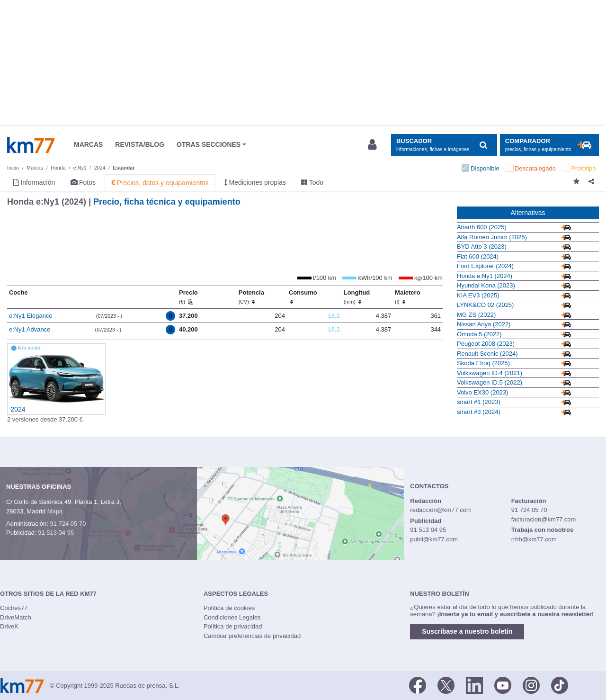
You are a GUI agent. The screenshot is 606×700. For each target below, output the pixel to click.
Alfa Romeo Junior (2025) (492, 237)
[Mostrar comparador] (549, 145)
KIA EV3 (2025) (478, 295)
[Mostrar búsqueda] (444, 145)
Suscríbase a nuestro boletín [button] (467, 631)
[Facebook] (418, 685)
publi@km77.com (434, 539)
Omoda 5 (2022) (479, 334)
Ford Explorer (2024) (485, 266)
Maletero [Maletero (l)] (407, 297)
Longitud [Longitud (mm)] (357, 297)
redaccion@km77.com (441, 510)
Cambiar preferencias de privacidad (252, 636)
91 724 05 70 (68, 524)
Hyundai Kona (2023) (486, 285)
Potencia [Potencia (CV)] (251, 297)
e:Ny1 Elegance (31, 316)
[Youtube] (503, 685)
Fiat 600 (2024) (478, 256)
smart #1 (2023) (479, 402)
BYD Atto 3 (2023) (482, 247)
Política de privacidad (233, 626)
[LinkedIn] (474, 685)
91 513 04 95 (56, 533)
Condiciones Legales (232, 617)
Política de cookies (229, 608)
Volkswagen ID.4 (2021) (490, 373)
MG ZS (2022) (476, 315)
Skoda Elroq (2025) (483, 363)
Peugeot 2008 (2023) (486, 344)
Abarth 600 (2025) (482, 227)
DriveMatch (16, 617)
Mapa (55, 511)
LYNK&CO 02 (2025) (485, 305)
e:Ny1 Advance (30, 329)
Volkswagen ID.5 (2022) (490, 382)
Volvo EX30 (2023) (482, 392)
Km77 (31, 145)
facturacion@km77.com (544, 519)
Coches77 (14, 608)
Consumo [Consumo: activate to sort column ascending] (303, 297)
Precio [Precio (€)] (188, 297)
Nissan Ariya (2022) (484, 324)
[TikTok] (560, 685)
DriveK (9, 626)
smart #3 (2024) (479, 412)
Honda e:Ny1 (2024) (485, 276)
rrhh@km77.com (534, 539)
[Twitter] (446, 685)
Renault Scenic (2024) (487, 354)
